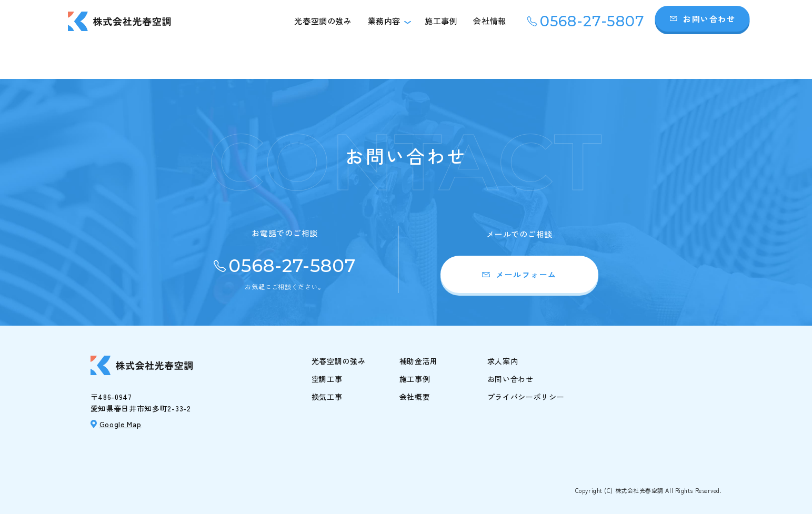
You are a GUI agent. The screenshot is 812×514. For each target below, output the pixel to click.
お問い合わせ (709, 19)
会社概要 (415, 397)
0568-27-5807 (592, 21)
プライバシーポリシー (526, 397)
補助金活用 (419, 361)
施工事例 (441, 21)
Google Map (121, 424)
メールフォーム (526, 274)
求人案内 (503, 361)
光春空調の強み (323, 21)
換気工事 (327, 397)
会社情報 (489, 21)
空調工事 (327, 379)
